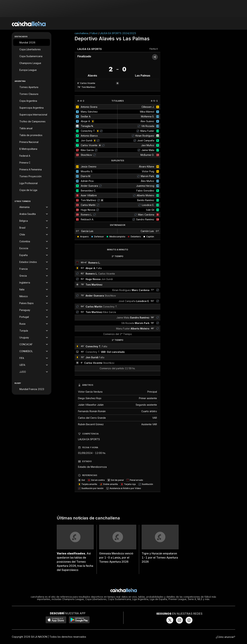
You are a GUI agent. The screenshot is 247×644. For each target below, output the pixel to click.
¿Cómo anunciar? (225, 637)
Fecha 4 (154, 49)
